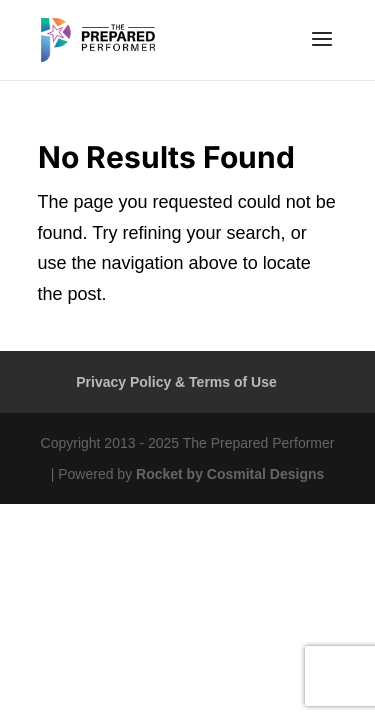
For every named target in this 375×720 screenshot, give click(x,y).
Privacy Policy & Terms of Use (176, 382)
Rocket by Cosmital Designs (230, 474)
